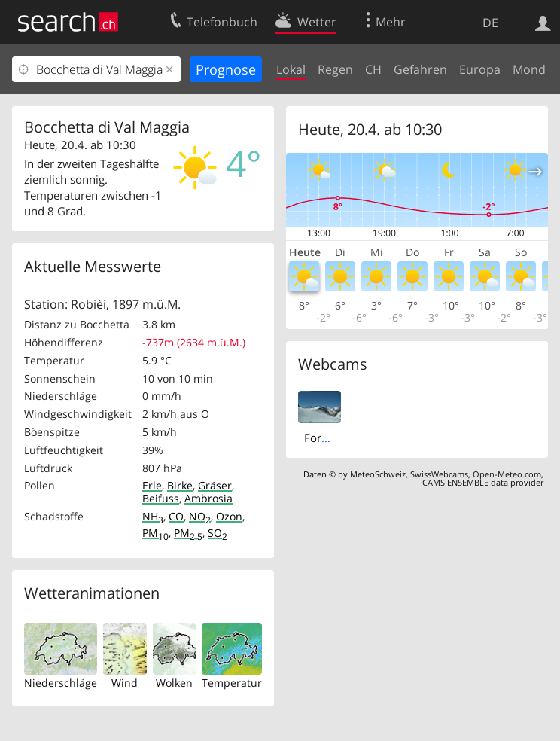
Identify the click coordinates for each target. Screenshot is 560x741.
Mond (529, 69)
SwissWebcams (439, 474)
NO (200, 516)
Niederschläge (61, 683)
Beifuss (161, 498)
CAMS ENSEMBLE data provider (483, 482)
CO (176, 516)
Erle (152, 485)
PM (155, 533)
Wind (125, 683)
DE (490, 23)
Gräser (215, 485)
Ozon (229, 516)
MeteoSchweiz (378, 474)
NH (153, 516)
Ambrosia (208, 498)
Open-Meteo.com (507, 474)
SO (218, 533)
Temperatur (232, 683)
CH (373, 69)
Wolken (174, 683)
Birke (180, 485)
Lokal (291, 69)
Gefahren (420, 69)
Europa (480, 69)
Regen (335, 69)
